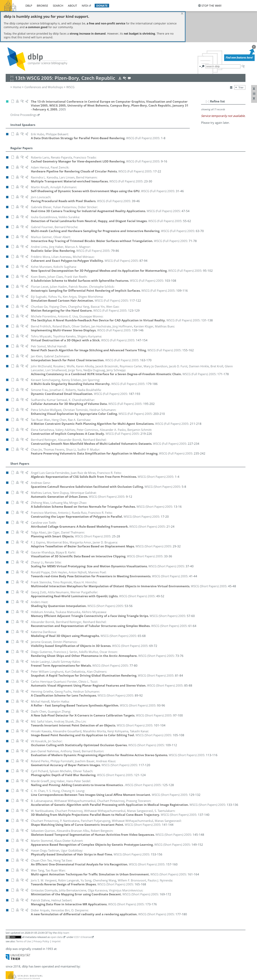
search (58, 6)
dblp (29, 6)
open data (56, 906)
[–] (208, 70)
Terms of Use (23, 910)
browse (42, 6)
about (72, 6)
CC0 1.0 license (83, 906)
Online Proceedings (23, 84)
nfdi (85, 6)
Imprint (56, 910)
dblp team (63, 901)
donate (102, 6)
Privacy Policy (41, 910)
